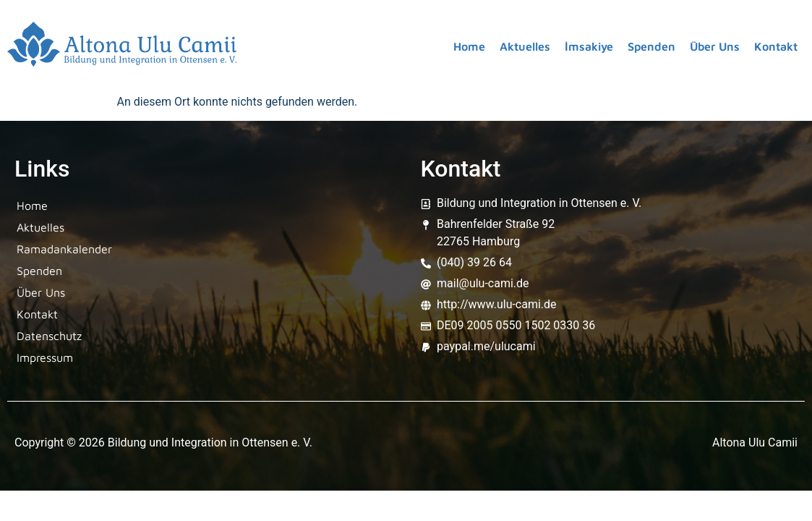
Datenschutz (49, 336)
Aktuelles (525, 46)
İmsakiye (589, 46)
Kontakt (776, 46)
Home (469, 46)
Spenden (651, 46)
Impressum (45, 357)
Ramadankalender (64, 249)
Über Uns (715, 46)
